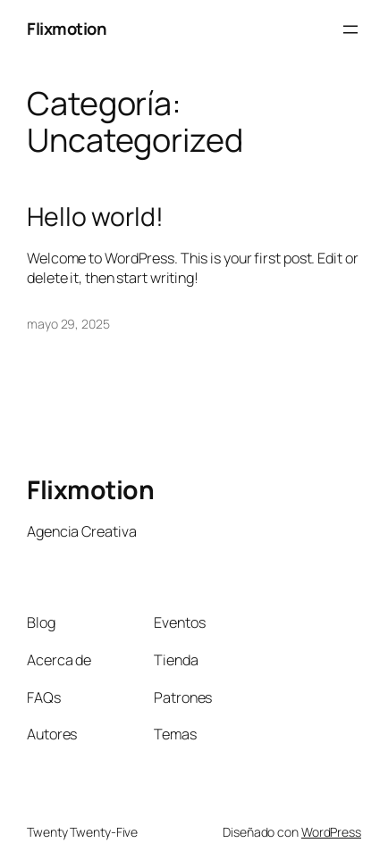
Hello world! (95, 217)
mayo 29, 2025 (68, 324)
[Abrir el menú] (350, 29)
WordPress (331, 832)
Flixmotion (67, 29)
